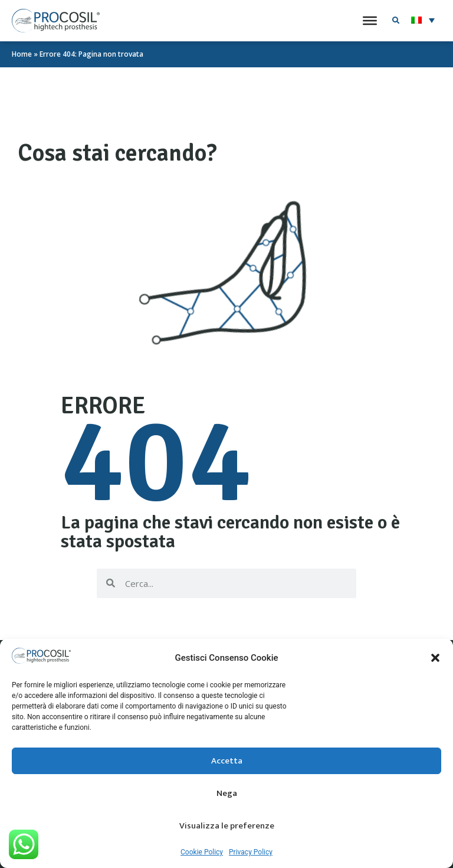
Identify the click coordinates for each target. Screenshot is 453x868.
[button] (435, 660)
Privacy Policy (251, 854)
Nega (227, 796)
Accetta (227, 763)
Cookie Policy (202, 854)
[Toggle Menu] (370, 21)
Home (22, 54)
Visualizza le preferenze (227, 828)
